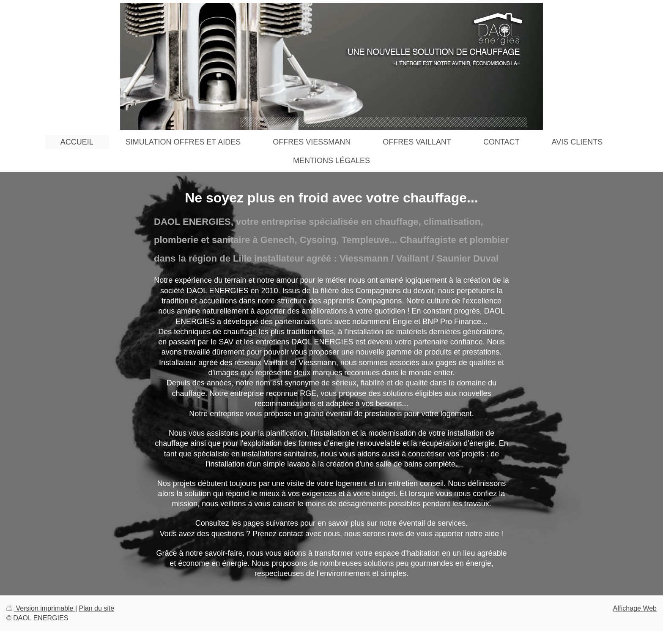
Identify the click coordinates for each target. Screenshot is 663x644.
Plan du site (97, 608)
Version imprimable (41, 608)
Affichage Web (635, 608)
